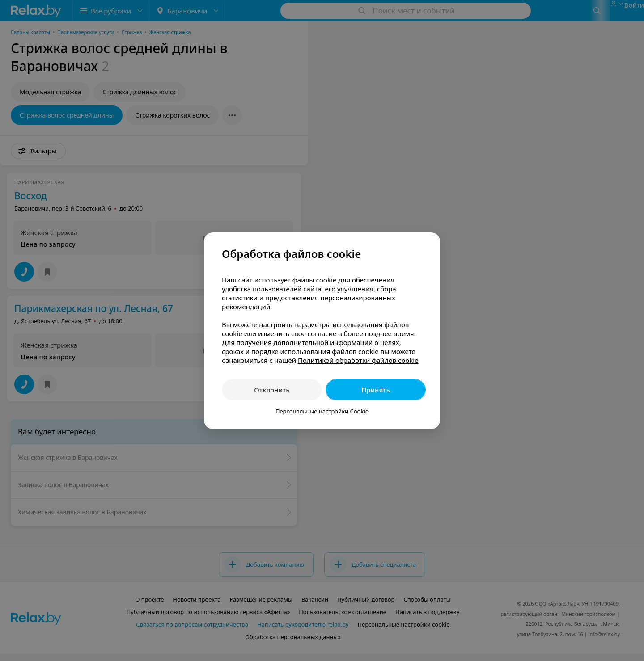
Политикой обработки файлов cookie (358, 360)
